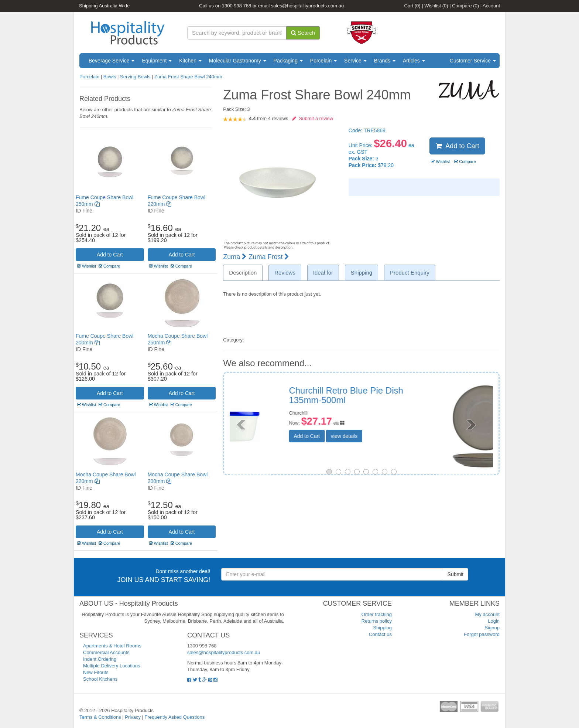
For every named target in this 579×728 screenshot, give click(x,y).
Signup (492, 628)
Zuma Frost (269, 257)
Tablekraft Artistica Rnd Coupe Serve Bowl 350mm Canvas (417, 395)
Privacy (133, 717)
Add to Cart (110, 255)
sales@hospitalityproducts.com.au (307, 6)
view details (399, 436)
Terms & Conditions (100, 717)
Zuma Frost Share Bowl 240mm (188, 77)
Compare (465, 6)
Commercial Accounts (106, 652)
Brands (385, 61)
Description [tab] (243, 273)
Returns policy (377, 621)
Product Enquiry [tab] (410, 273)
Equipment (157, 61)
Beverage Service (112, 61)
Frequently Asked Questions (175, 717)
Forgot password (482, 634)
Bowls (110, 77)
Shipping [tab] (362, 273)
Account (491, 6)
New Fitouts (96, 672)
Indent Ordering (100, 659)
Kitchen (190, 61)
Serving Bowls (135, 77)
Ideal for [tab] (323, 273)
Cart (412, 6)
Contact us (380, 634)
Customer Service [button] (473, 61)
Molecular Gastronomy (238, 61)
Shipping (382, 628)
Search (303, 33)
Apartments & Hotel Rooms (112, 646)
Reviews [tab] (285, 273)
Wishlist (436, 6)
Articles (414, 61)
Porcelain (323, 61)
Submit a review (313, 118)
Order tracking (377, 614)
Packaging (288, 61)
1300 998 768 (237, 6)
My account (487, 614)
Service (355, 61)
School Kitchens (100, 679)
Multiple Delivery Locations (112, 666)
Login (494, 621)
